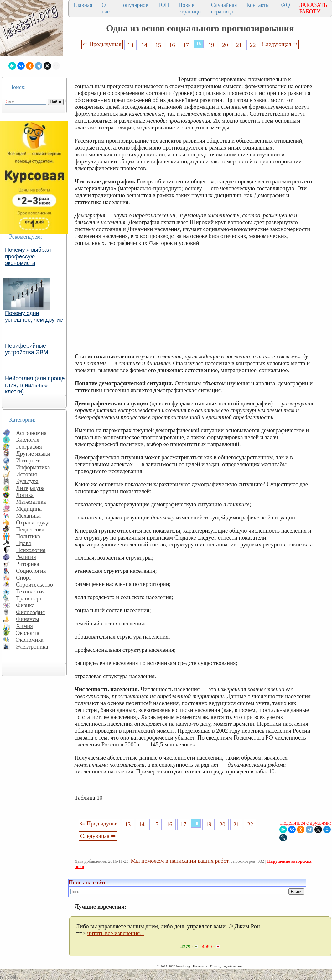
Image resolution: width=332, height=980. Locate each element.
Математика (31, 502)
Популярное (134, 5)
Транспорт (29, 598)
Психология (31, 550)
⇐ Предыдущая (102, 44)
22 (253, 45)
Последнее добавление (226, 966)
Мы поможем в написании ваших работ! (181, 861)
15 (158, 45)
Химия (24, 626)
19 (211, 45)
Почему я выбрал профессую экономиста (28, 256)
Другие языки (33, 453)
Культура (27, 481)
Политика (28, 536)
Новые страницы (190, 8)
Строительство (34, 585)
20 (225, 45)
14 (144, 45)
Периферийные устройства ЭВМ (27, 349)
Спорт (24, 578)
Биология (28, 440)
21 (239, 45)
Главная (83, 5)
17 (186, 45)
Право (24, 543)
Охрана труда (33, 522)
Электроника (32, 647)
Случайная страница (224, 8)
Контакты (258, 5)
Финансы (28, 619)
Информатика (33, 467)
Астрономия (31, 433)
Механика (28, 516)
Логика (25, 495)
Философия (30, 612)
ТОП (163, 5)
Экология (28, 633)
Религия (26, 557)
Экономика (30, 640)
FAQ (285, 5)
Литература (30, 488)
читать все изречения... (116, 933)
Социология (31, 571)
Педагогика (30, 529)
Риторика (28, 564)
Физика (25, 605)
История (26, 474)
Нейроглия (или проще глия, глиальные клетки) (35, 385)
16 (172, 45)
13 (130, 45)
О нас (106, 8)
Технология (30, 591)
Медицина (29, 509)
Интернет (28, 460)
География (29, 447)
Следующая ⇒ (280, 44)
